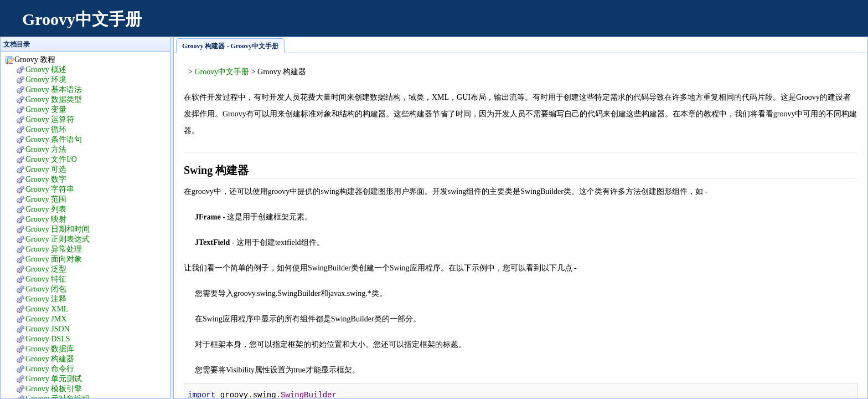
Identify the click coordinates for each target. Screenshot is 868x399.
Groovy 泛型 (46, 269)
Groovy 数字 (46, 179)
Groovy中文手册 (82, 19)
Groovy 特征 (46, 279)
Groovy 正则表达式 (58, 239)
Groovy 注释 (46, 299)
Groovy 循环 (46, 129)
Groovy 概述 (46, 70)
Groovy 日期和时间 (58, 229)
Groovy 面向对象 (54, 259)
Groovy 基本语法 (54, 89)
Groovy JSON (48, 329)
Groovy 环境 (46, 80)
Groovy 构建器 (50, 359)
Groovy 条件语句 (54, 139)
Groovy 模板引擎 (54, 389)
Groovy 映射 (46, 219)
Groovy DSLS (48, 339)
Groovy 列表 (46, 209)
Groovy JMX (46, 319)
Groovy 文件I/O (51, 159)
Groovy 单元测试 (54, 379)
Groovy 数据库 (50, 349)
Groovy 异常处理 (54, 249)
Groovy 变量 (46, 109)
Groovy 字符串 (50, 189)
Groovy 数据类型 (54, 99)
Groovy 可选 (46, 169)
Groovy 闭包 (46, 289)
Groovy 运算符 (50, 119)
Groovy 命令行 (50, 369)
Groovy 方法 (46, 149)
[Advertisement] (655, 25)
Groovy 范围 (46, 199)
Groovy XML (47, 309)
